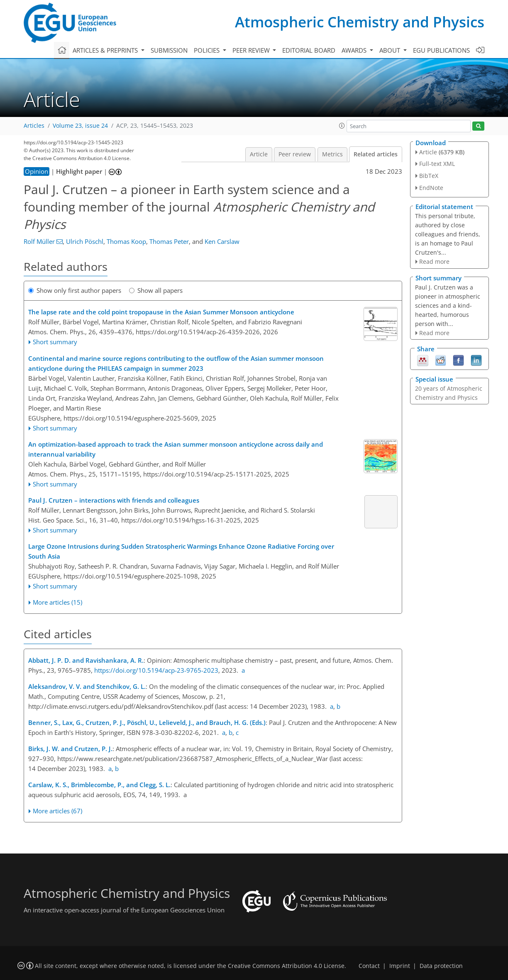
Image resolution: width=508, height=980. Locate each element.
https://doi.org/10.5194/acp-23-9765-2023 (156, 670)
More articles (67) (57, 811)
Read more (434, 261)
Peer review (295, 154)
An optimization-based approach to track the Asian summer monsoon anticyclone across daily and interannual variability (176, 449)
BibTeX (429, 176)
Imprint (400, 966)
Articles (34, 126)
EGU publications (441, 50)
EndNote (431, 188)
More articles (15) (57, 602)
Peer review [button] (252, 50)
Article (259, 154)
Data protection (441, 966)
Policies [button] (208, 50)
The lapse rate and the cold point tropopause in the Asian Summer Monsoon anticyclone (161, 312)
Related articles (376, 154)
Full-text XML (437, 164)
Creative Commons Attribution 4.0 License (286, 966)
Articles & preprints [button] (106, 50)
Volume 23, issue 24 (80, 126)
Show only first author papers (75, 290)
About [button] (391, 50)
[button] (342, 126)
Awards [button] (355, 50)
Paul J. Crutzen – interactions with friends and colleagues (114, 500)
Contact (369, 966)
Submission (169, 50)
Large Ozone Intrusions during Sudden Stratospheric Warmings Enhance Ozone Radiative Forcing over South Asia (181, 551)
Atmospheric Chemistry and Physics (360, 22)
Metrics (332, 154)
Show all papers (156, 290)
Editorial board (309, 50)
